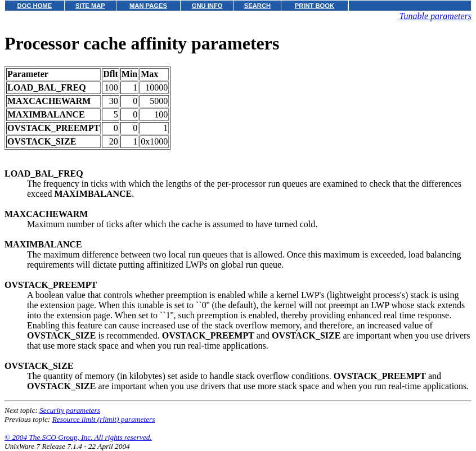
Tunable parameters (435, 16)
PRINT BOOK (315, 6)
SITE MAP (90, 6)
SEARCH (257, 6)
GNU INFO (207, 6)
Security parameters (70, 410)
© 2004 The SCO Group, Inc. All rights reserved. (78, 437)
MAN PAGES (148, 6)
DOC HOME (35, 6)
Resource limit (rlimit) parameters (104, 419)
